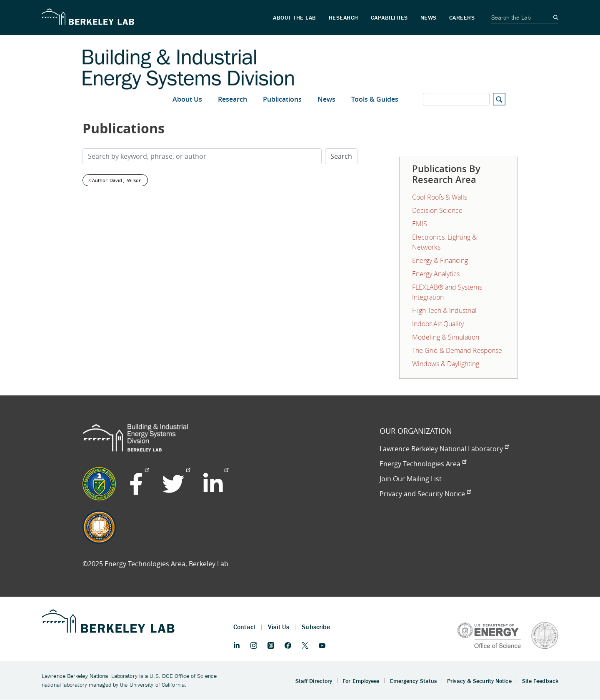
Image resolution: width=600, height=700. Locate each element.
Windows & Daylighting (446, 364)
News (326, 99)
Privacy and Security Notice (425, 494)
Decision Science (437, 210)
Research (232, 99)
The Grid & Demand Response (457, 350)
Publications (282, 99)
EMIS (420, 224)
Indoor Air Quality (438, 324)
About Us (187, 99)
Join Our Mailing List (411, 479)
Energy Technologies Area (423, 464)
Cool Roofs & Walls (440, 197)
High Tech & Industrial (444, 310)
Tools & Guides (375, 99)
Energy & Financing (440, 260)
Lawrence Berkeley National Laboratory (444, 449)
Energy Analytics (436, 274)
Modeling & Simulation (446, 337)
